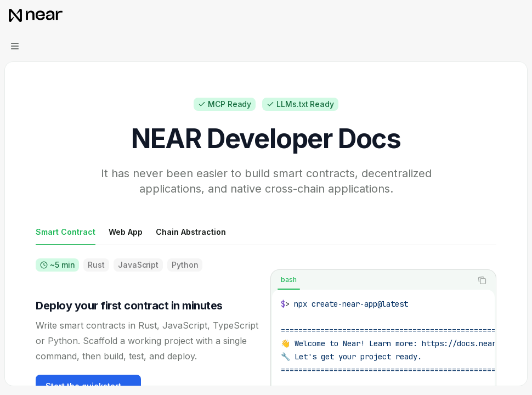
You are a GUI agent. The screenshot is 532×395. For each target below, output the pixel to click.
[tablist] (371, 280)
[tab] (66, 232)
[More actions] (518, 15)
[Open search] (497, 15)
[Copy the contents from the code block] (482, 280)
